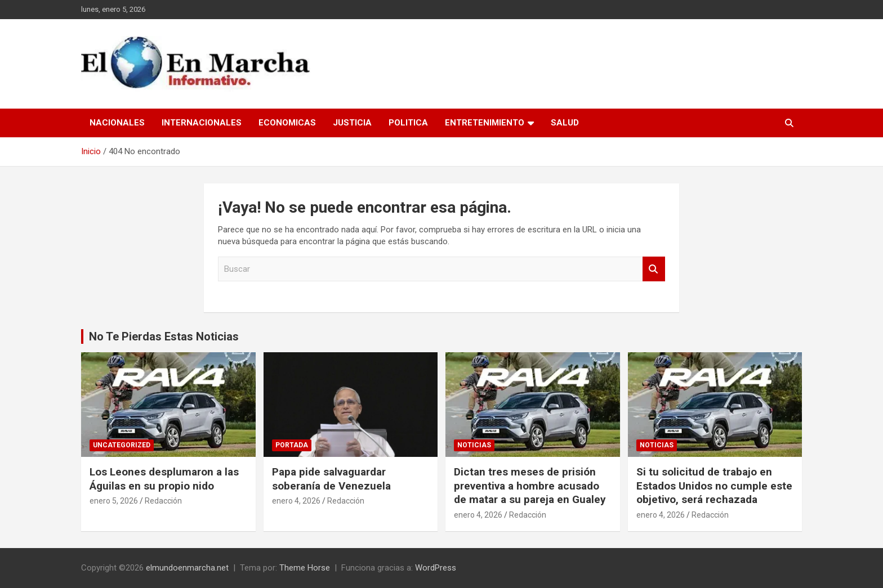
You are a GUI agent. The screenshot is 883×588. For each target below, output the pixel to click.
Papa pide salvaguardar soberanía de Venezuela (331, 479)
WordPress (436, 568)
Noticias (474, 445)
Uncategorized (122, 445)
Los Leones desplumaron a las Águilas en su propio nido (164, 479)
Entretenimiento (485, 123)
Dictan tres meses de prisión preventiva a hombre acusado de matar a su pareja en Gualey (530, 486)
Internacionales (202, 123)
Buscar (654, 269)
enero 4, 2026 (296, 501)
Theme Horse (305, 568)
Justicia (352, 123)
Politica (408, 123)
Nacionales (117, 123)
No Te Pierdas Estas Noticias (164, 336)
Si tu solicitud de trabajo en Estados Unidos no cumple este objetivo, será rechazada (714, 486)
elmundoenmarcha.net (187, 568)
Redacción (163, 501)
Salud (565, 123)
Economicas (287, 123)
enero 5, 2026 (114, 501)
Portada (292, 445)
